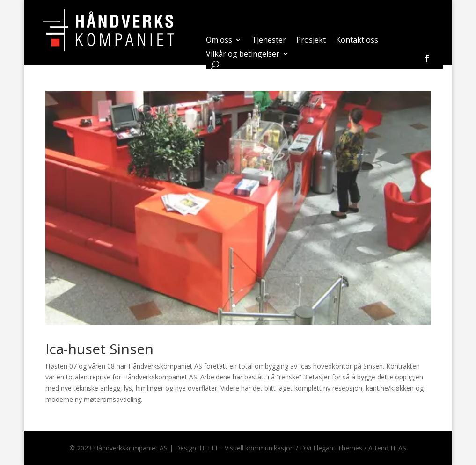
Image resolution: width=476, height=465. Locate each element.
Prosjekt (311, 41)
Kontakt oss (357, 41)
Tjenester (269, 41)
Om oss (219, 41)
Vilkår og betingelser (243, 55)
